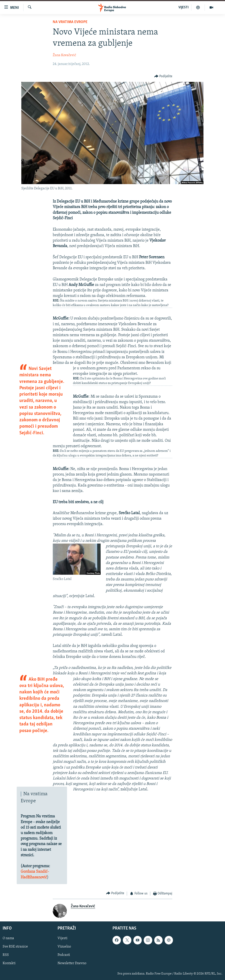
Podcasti (64, 955)
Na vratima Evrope (70, 22)
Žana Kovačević (64, 55)
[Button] (163, 76)
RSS (6, 955)
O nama (8, 939)
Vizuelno (64, 947)
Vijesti (63, 939)
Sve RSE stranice (15, 947)
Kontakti (9, 964)
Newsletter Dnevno (72, 964)
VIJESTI (183, 7)
